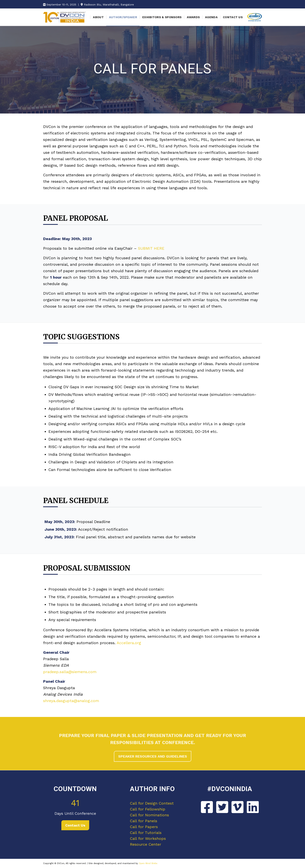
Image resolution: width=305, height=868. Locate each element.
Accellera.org (129, 643)
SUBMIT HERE (151, 248)
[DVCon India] (64, 17)
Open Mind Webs (148, 863)
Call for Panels (144, 821)
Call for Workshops (148, 838)
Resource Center (146, 844)
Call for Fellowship (148, 809)
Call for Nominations (149, 815)
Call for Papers (144, 827)
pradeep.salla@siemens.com (70, 672)
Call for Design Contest (152, 803)
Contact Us (75, 825)
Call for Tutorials (146, 833)
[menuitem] (98, 17)
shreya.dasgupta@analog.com (71, 701)
